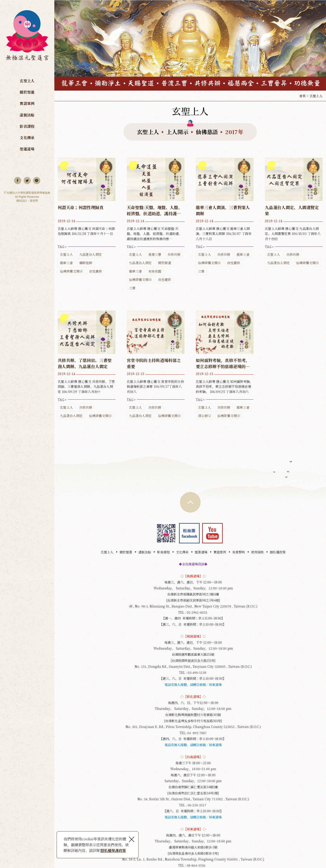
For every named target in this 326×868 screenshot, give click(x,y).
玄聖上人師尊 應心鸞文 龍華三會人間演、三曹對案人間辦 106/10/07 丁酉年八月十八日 (225, 217)
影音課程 (27, 126)
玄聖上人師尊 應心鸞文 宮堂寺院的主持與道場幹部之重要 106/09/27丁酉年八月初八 (156, 365)
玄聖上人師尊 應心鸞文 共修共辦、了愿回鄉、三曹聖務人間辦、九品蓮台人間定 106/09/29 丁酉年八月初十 (87, 365)
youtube (212, 533)
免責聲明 (239, 552)
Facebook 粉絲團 (189, 533)
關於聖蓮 (27, 92)
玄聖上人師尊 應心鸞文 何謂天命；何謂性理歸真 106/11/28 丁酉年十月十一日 (87, 217)
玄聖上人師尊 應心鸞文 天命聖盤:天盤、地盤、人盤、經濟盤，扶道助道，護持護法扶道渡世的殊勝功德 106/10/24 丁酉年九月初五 (156, 225)
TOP (190, 502)
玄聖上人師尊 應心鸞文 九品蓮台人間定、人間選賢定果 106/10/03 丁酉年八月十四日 (294, 212)
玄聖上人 (27, 81)
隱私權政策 (278, 552)
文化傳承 (27, 138)
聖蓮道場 (27, 149)
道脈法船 (27, 115)
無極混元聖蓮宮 (27, 38)
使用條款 (257, 552)
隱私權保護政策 (113, 850)
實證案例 (27, 103)
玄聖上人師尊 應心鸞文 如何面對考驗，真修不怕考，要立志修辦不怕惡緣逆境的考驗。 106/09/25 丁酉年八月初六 (225, 365)
